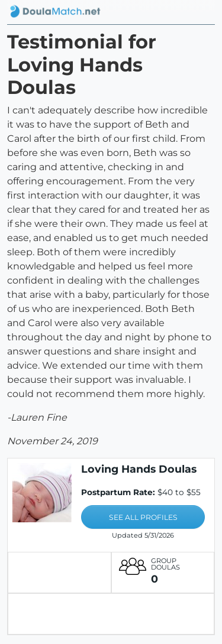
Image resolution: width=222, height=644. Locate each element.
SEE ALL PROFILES (143, 517)
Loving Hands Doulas (139, 469)
